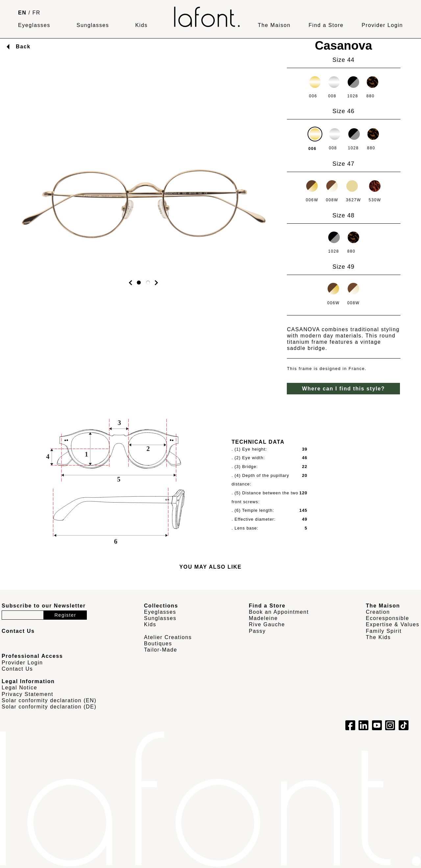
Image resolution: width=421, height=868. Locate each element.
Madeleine (263, 618)
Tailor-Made (161, 650)
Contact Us (17, 669)
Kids (141, 25)
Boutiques (158, 644)
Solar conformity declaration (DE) (49, 707)
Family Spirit (384, 631)
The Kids (378, 637)
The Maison (274, 25)
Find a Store (326, 25)
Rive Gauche (267, 624)
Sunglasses (93, 25)
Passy (257, 631)
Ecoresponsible (387, 618)
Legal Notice (19, 688)
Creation (378, 612)
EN (22, 13)
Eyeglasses (34, 25)
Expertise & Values (393, 624)
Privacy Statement (27, 694)
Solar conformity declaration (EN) (49, 700)
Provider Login (382, 25)
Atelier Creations (168, 637)
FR (37, 13)
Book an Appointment (279, 612)
